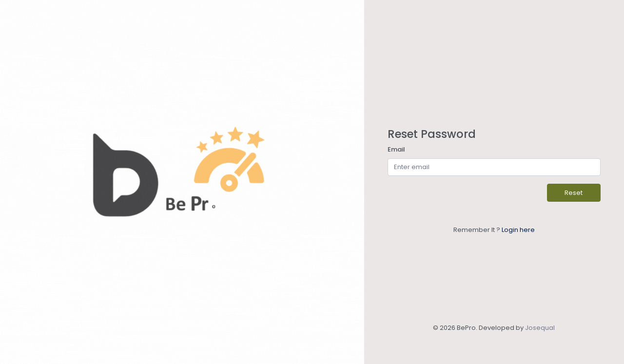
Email (396, 149)
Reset (574, 193)
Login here (518, 230)
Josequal (540, 328)
